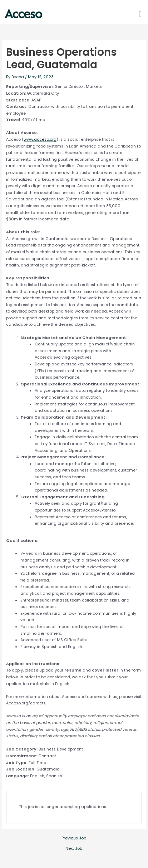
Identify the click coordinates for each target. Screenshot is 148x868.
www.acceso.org (40, 139)
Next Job (74, 849)
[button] (140, 14)
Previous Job (74, 839)
